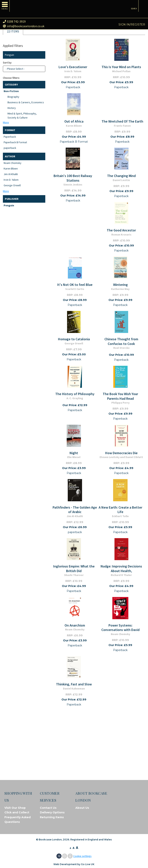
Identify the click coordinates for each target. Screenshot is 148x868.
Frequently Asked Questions (18, 820)
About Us (82, 808)
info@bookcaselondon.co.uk (24, 26)
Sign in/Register (132, 25)
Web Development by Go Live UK (74, 864)
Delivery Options (52, 812)
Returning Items (52, 817)
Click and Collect (17, 812)
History (12, 108)
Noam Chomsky (13, 163)
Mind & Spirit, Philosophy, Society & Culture (22, 116)
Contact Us (48, 808)
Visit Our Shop (15, 808)
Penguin (9, 205)
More (6, 122)
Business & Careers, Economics (26, 102)
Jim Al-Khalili (11, 174)
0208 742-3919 (14, 21)
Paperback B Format (15, 142)
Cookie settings (82, 856)
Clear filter (42, 55)
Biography (13, 97)
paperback (10, 148)
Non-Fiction (11, 91)
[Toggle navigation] (5, 6)
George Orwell (12, 185)
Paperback (10, 137)
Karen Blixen (11, 169)
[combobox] (24, 69)
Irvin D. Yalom (11, 180)
